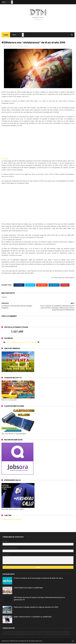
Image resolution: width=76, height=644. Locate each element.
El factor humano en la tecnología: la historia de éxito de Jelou (38, 579)
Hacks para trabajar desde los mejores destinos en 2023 (36, 608)
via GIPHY (5, 159)
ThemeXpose (14, 641)
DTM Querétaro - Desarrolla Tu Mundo (21, 343)
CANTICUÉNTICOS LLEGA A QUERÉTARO (28, 588)
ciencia (26, 46)
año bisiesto (19, 46)
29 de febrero (10, 46)
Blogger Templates (35, 641)
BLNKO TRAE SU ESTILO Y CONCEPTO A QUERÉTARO (33, 617)
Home (6, 35)
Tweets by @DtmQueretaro (12, 520)
